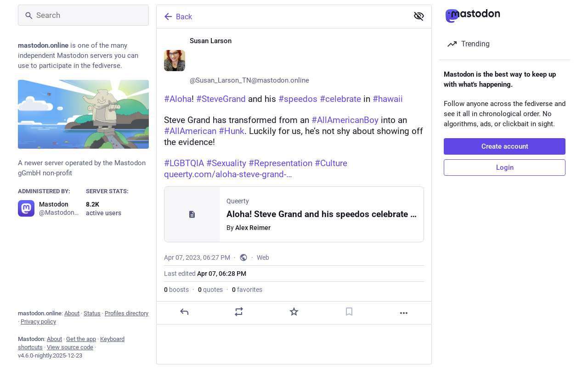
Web (263, 257)
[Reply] (184, 312)
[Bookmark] (349, 312)
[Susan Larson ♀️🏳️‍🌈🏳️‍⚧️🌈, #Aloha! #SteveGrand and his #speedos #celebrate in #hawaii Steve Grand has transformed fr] (294, 176)
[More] (404, 313)
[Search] (83, 15)
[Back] (282, 17)
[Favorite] (294, 312)
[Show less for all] (419, 16)
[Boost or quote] (239, 312)
